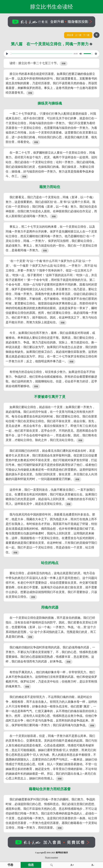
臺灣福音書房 (62, 853)
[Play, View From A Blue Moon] (7, 54)
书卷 (10, 865)
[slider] (41, 54)
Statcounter (51, 858)
